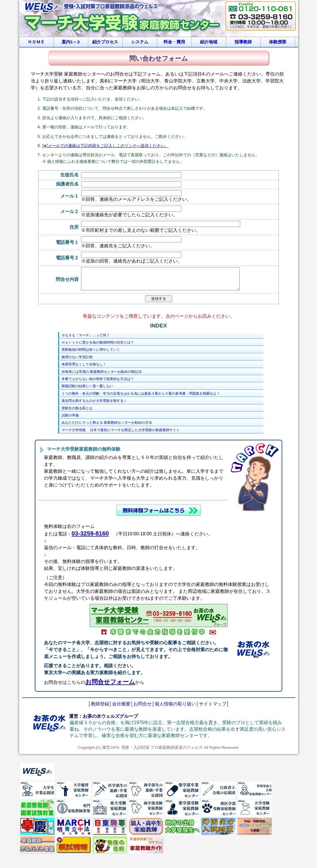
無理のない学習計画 (77, 361)
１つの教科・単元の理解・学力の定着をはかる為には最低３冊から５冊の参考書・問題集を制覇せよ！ (141, 398)
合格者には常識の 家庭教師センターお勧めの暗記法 (102, 376)
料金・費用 (174, 42)
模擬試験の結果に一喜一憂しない (87, 390)
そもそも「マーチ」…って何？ (86, 340)
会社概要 (121, 708)
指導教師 (243, 42)
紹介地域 (209, 42)
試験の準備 (70, 420)
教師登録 (100, 708)
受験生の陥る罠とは (77, 412)
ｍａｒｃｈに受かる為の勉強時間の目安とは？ (98, 347)
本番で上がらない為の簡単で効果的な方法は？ (98, 383)
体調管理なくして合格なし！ (84, 369)
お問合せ (143, 708)
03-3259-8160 (90, 538)
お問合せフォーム (110, 686)
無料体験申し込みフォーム (159, 514)
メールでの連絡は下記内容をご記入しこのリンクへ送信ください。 (105, 146)
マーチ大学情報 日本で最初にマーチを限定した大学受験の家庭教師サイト (121, 434)
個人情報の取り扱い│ (177, 708)
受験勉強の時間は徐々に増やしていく (91, 354)
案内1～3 (71, 42)
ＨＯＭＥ (36, 42)
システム (140, 42)
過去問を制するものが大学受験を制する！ (94, 405)
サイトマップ (213, 708)
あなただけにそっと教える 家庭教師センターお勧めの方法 (107, 427)
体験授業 (278, 42)
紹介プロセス (105, 42)
